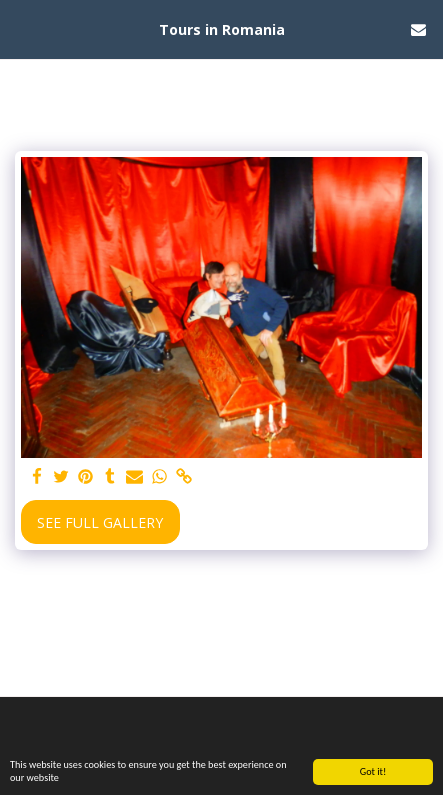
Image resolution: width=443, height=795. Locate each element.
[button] (22, 28)
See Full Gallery (100, 522)
